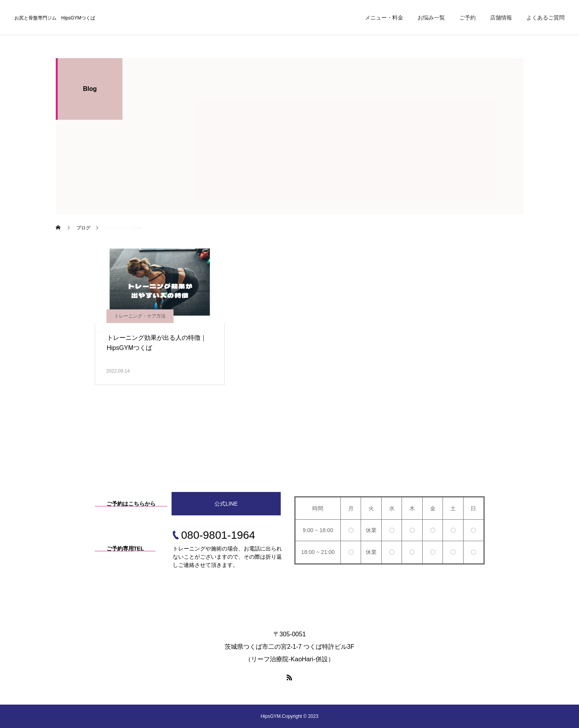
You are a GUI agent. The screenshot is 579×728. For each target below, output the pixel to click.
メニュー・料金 (384, 18)
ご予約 (467, 18)
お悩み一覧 (431, 18)
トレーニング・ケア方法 (140, 316)
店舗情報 (501, 18)
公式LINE (226, 504)
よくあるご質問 (545, 18)
